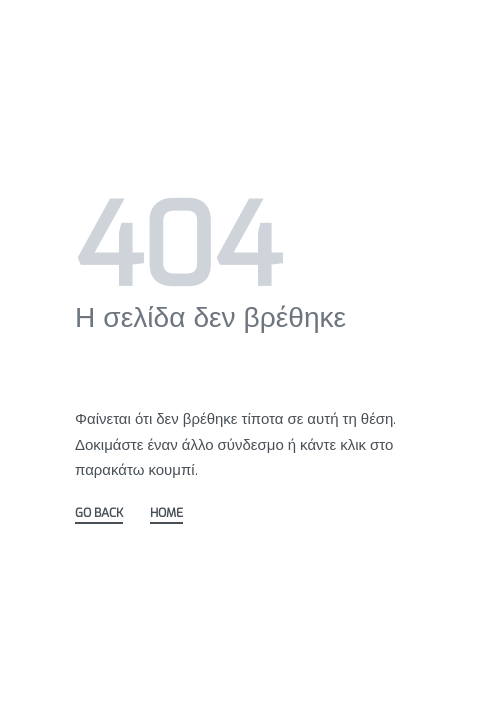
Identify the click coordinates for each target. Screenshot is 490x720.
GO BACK (99, 514)
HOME (166, 514)
